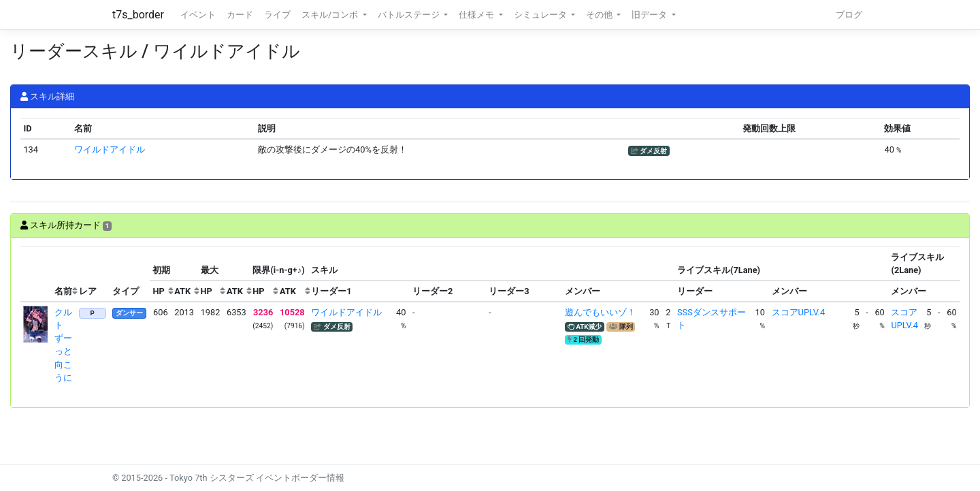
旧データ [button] (650, 15)
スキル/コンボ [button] (331, 15)
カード (240, 15)
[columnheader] (36, 274)
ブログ (849, 15)
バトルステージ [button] (410, 15)
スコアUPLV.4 (798, 312)
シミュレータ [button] (541, 15)
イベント (198, 15)
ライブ (277, 15)
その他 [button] (600, 15)
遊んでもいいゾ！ (600, 312)
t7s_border (138, 15)
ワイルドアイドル (110, 149)
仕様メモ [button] (477, 15)
